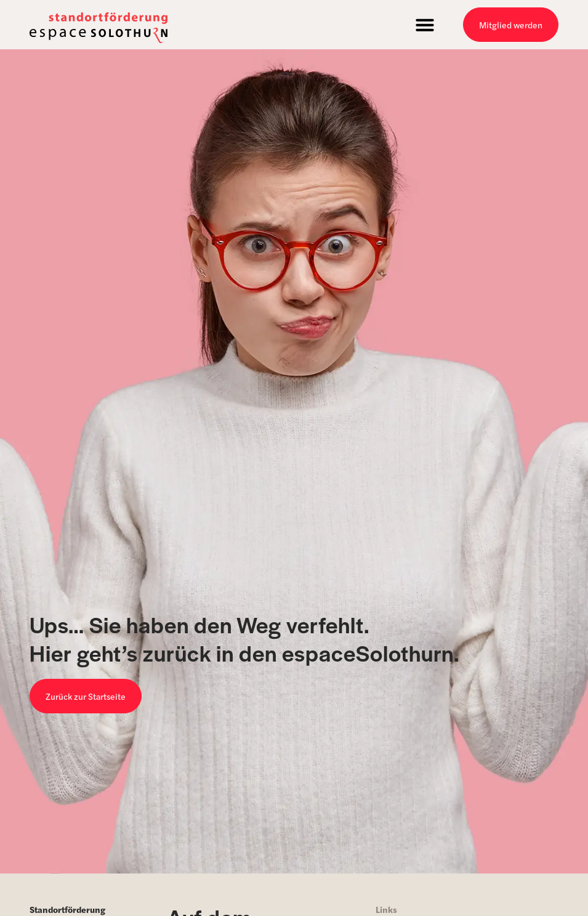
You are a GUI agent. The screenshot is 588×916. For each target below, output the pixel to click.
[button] (425, 25)
